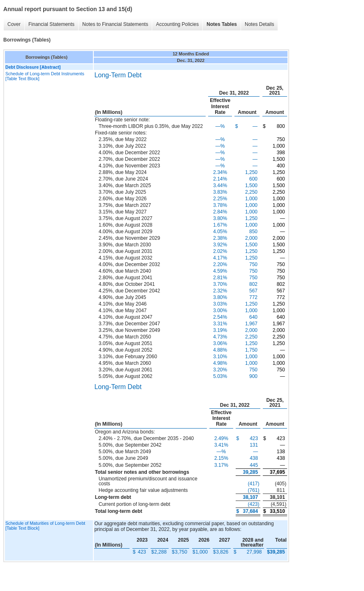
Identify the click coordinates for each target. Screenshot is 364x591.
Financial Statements (51, 24)
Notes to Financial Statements (115, 24)
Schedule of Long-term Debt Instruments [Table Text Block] (45, 76)
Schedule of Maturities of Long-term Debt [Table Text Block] (45, 526)
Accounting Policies (177, 24)
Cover (14, 24)
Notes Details (259, 24)
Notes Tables (222, 24)
